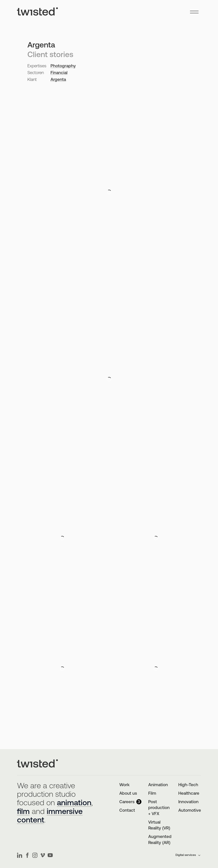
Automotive (190, 811)
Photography (63, 66)
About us (128, 794)
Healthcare (189, 794)
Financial (59, 73)
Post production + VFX (159, 808)
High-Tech (188, 785)
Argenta (58, 80)
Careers (130, 802)
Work (124, 785)
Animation (158, 785)
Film (152, 794)
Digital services (188, 855)
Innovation (188, 802)
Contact (127, 811)
